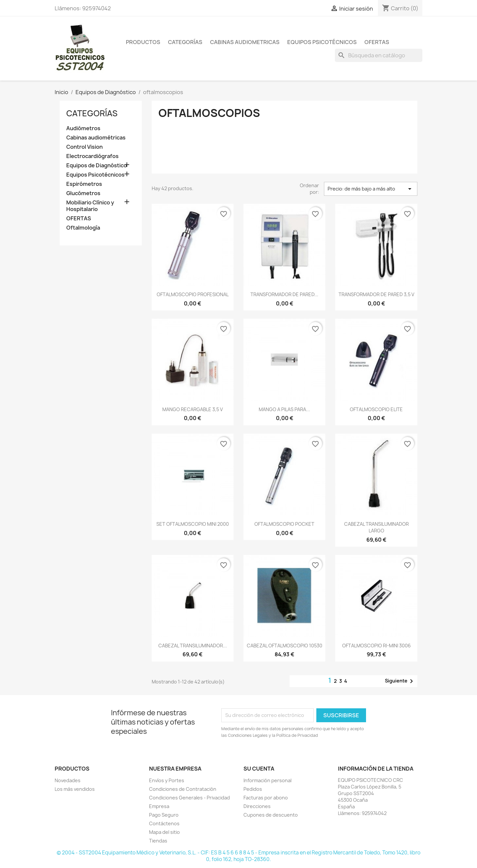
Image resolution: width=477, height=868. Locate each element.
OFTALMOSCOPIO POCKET (284, 524)
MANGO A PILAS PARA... (284, 409)
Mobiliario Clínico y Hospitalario (90, 206)
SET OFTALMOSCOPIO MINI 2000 (193, 524)
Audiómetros (83, 128)
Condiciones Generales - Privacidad (189, 798)
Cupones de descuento (271, 815)
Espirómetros (84, 184)
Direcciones (257, 806)
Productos (143, 42)
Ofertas (377, 42)
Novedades (68, 780)
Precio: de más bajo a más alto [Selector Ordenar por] (371, 189)
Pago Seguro (164, 815)
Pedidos (253, 789)
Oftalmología (83, 228)
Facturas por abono (266, 798)
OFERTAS (79, 218)
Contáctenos (164, 823)
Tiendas (158, 841)
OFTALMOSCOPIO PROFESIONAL (193, 294)
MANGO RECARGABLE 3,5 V (193, 409)
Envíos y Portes (167, 780)
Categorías (185, 42)
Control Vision (84, 147)
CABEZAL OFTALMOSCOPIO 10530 (285, 646)
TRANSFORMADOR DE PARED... (284, 294)
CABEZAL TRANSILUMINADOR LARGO (376, 527)
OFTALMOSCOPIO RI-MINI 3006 (376, 646)
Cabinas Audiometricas (245, 42)
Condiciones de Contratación (183, 789)
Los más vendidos (75, 789)
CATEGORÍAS (92, 113)
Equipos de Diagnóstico (97, 165)
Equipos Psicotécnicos (322, 42)
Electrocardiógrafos (92, 156)
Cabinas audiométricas (96, 138)
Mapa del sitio (164, 832)
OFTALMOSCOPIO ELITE (376, 409)
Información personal (267, 780)
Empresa (159, 806)
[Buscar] (379, 55)
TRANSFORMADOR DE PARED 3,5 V (376, 294)
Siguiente (400, 681)
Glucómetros (83, 193)
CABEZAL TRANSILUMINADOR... (193, 646)
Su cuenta (259, 769)
